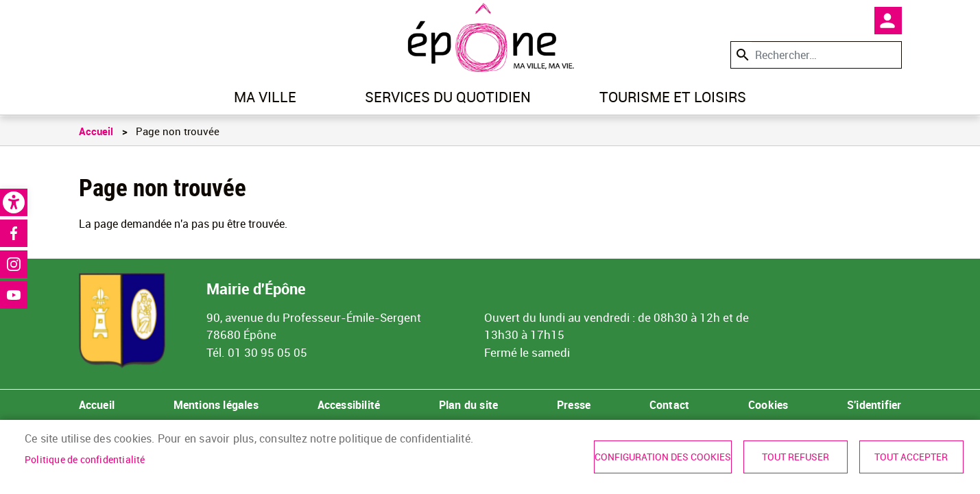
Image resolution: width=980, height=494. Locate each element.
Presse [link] (574, 405)
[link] (14, 202)
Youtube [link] (14, 295)
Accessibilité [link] (349, 405)
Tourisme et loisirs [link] (673, 97)
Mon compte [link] (888, 21)
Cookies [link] (768, 405)
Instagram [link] (14, 264)
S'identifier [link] (874, 405)
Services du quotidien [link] (448, 97)
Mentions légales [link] (216, 405)
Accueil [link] (96, 131)
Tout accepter (911, 457)
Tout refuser (796, 457)
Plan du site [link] (468, 405)
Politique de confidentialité (85, 460)
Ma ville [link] (265, 97)
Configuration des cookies (663, 457)
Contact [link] (669, 405)
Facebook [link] (14, 233)
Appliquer (741, 55)
